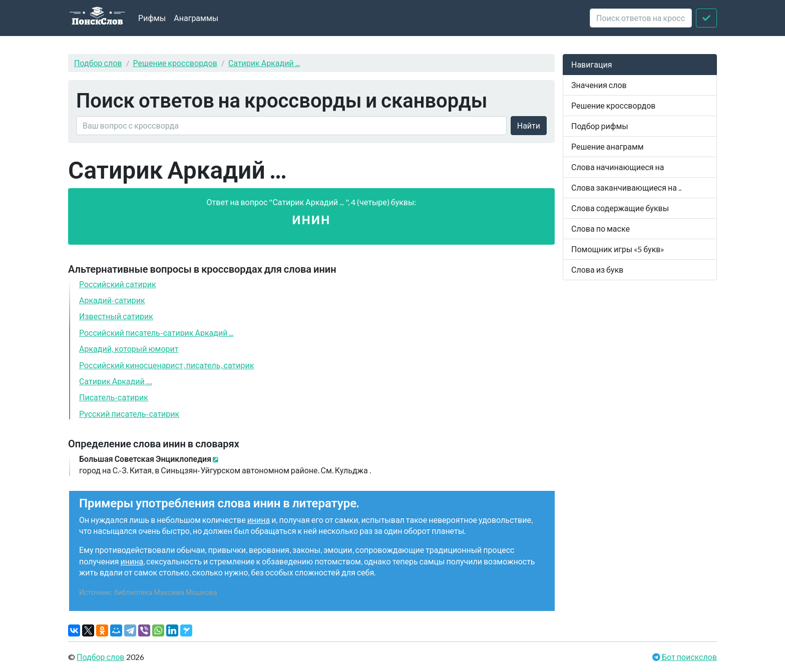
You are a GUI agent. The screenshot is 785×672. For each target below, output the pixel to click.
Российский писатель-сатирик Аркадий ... (156, 332)
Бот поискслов (689, 657)
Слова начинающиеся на (618, 167)
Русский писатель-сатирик (129, 414)
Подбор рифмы (600, 126)
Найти (529, 125)
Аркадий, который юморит (129, 349)
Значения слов (599, 85)
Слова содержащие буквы (620, 208)
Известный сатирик (116, 316)
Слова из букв (597, 269)
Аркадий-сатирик (112, 300)
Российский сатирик (118, 284)
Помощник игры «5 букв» (618, 249)
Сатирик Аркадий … (116, 381)
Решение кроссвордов (175, 63)
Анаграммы (196, 18)
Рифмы (152, 18)
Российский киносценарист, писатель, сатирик (166, 365)
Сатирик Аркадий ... (264, 63)
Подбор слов (98, 63)
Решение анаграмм (608, 146)
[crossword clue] (641, 18)
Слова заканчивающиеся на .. (626, 187)
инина (259, 520)
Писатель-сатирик (114, 397)
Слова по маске (601, 228)
